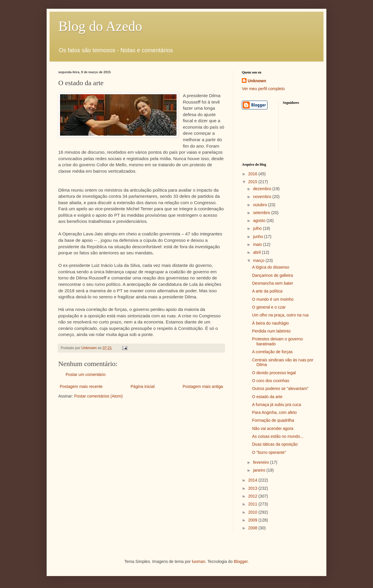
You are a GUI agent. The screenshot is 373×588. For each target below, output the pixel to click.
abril (257, 252)
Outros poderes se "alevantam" (280, 388)
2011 (253, 504)
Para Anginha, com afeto (274, 412)
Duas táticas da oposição (275, 444)
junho (258, 237)
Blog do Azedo (100, 26)
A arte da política (267, 291)
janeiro (260, 470)
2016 (253, 174)
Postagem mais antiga (203, 386)
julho (258, 228)
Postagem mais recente (81, 386)
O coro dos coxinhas (271, 381)
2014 (253, 480)
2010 (253, 512)
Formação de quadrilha (273, 420)
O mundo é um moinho (273, 299)
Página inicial (143, 386)
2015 (253, 182)
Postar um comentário (86, 374)
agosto (260, 220)
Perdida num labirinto (271, 331)
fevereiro (261, 462)
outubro (260, 205)
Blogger (241, 561)
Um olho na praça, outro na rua (280, 315)
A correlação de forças (272, 352)
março (259, 260)
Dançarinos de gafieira (272, 275)
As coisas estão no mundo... (278, 436)
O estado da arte (267, 397)
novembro (263, 197)
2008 (253, 528)
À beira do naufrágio (270, 323)
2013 (253, 488)
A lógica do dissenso (271, 267)
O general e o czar (269, 307)
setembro (262, 213)
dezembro (263, 189)
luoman (198, 561)
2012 (253, 496)
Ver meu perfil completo (263, 89)
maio (258, 244)
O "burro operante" (269, 452)
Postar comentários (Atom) (98, 396)
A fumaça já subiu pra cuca (277, 405)
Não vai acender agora (273, 428)
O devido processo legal (274, 373)
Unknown (257, 81)
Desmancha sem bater (273, 283)
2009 (253, 520)
